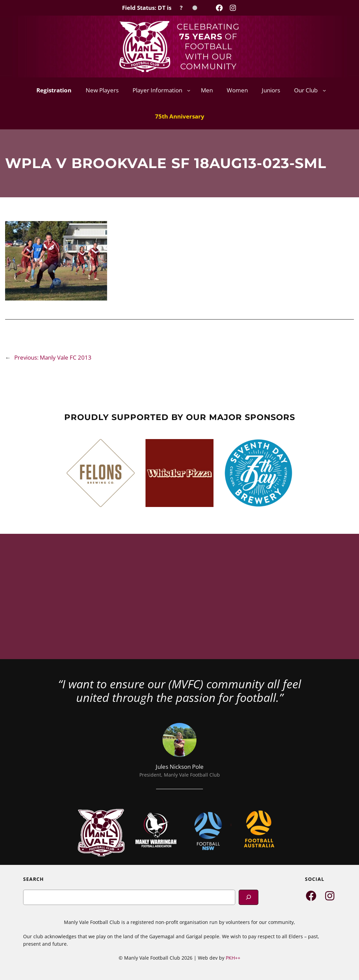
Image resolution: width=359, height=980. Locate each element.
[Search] (249, 897)
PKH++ (233, 958)
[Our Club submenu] (324, 90)
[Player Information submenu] (189, 90)
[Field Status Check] (160, 8)
